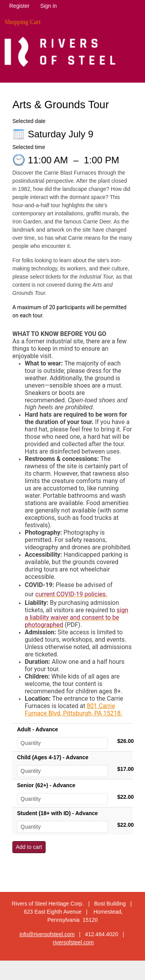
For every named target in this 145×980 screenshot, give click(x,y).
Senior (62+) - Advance (46, 785)
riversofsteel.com (73, 942)
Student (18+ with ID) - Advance (57, 813)
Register (19, 6)
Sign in (49, 6)
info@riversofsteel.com (47, 934)
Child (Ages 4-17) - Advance (53, 757)
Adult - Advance (38, 729)
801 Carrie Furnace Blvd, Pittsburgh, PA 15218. (73, 710)
